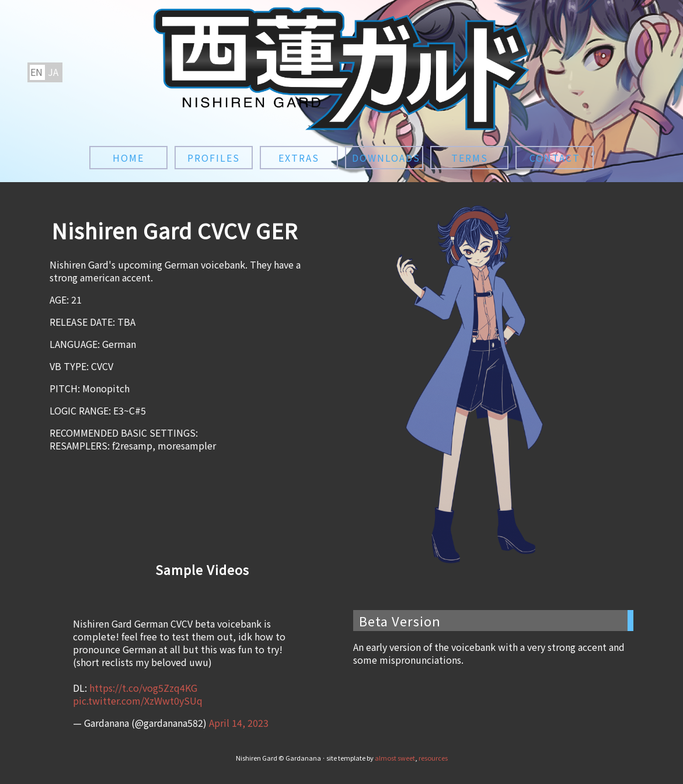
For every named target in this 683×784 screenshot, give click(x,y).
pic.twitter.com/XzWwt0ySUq (138, 701)
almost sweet (395, 758)
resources (433, 758)
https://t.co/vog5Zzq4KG (143, 688)
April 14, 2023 (239, 723)
